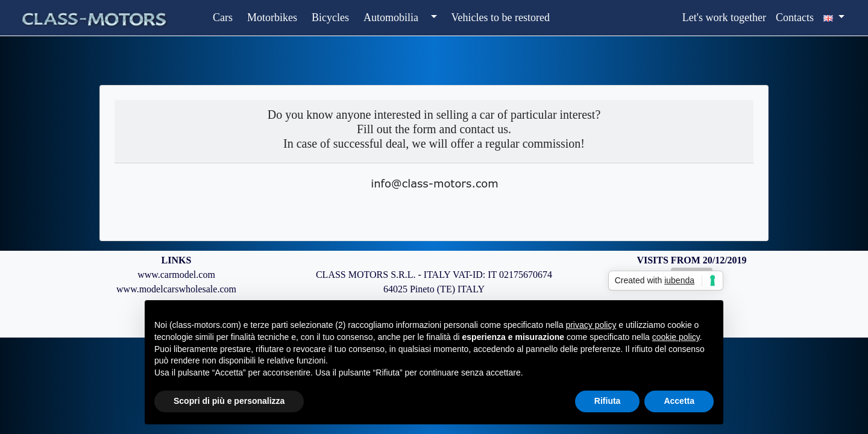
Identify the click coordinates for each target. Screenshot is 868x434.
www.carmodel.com (176, 275)
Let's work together (724, 17)
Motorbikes (272, 17)
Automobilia (391, 17)
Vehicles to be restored (501, 17)
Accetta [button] (679, 401)
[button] (432, 18)
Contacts (795, 17)
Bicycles (330, 17)
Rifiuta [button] (608, 401)
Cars (223, 17)
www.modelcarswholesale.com (176, 289)
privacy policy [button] (591, 325)
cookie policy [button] (676, 337)
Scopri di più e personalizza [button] (229, 401)
